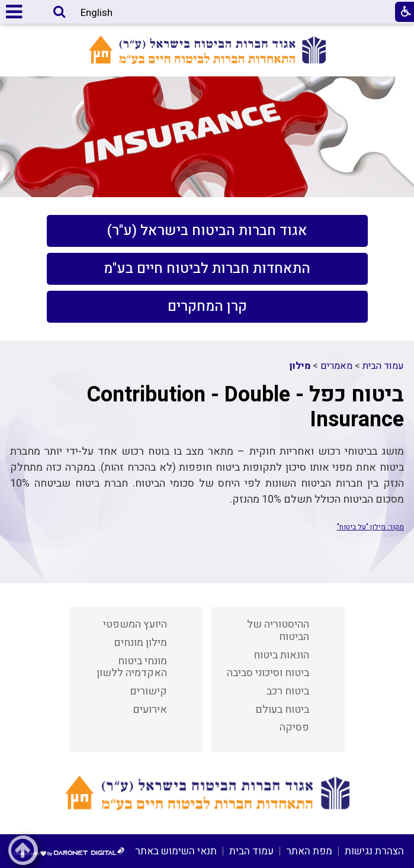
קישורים (148, 691)
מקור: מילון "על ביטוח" (370, 527)
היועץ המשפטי (135, 624)
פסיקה (294, 727)
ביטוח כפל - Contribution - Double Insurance (245, 407)
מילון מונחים (140, 643)
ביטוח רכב (288, 691)
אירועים (150, 710)
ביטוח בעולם (282, 710)
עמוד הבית (383, 366)
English (97, 13)
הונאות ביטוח (281, 655)
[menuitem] (207, 231)
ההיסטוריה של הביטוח (278, 631)
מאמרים (336, 366)
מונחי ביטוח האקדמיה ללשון (132, 667)
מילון (300, 366)
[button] (59, 13)
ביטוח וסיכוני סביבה (268, 673)
